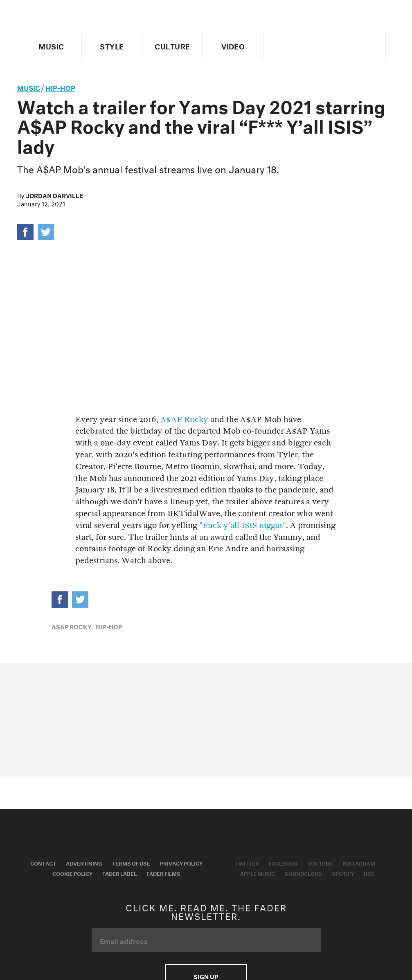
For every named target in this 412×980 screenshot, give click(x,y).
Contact (43, 863)
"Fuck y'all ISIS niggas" (243, 525)
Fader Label (119, 873)
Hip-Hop (60, 87)
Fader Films (163, 873)
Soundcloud (303, 873)
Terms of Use (131, 863)
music (29, 87)
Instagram (359, 863)
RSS (369, 873)
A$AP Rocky (184, 420)
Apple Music (258, 873)
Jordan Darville (54, 195)
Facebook (283, 863)
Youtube (320, 863)
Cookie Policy (72, 873)
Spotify (343, 873)
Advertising (84, 863)
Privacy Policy (181, 863)
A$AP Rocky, (72, 626)
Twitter (247, 863)
